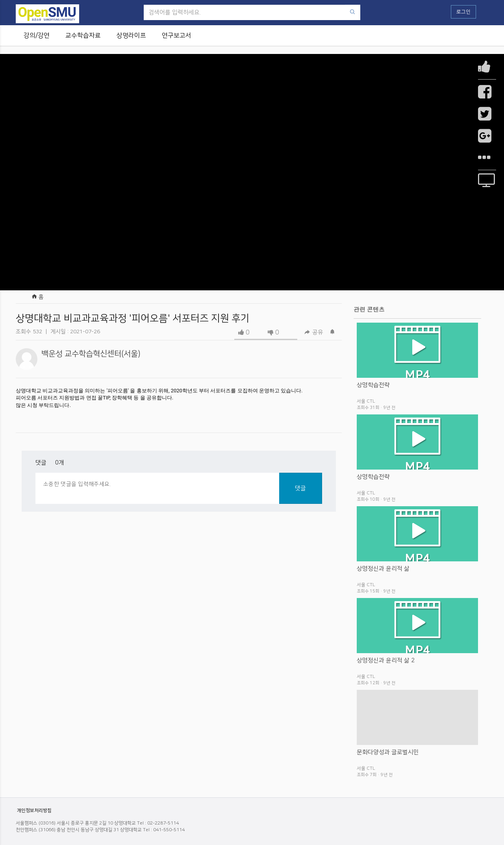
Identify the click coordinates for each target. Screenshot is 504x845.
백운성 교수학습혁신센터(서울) (91, 354)
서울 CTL (366, 401)
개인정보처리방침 (34, 811)
